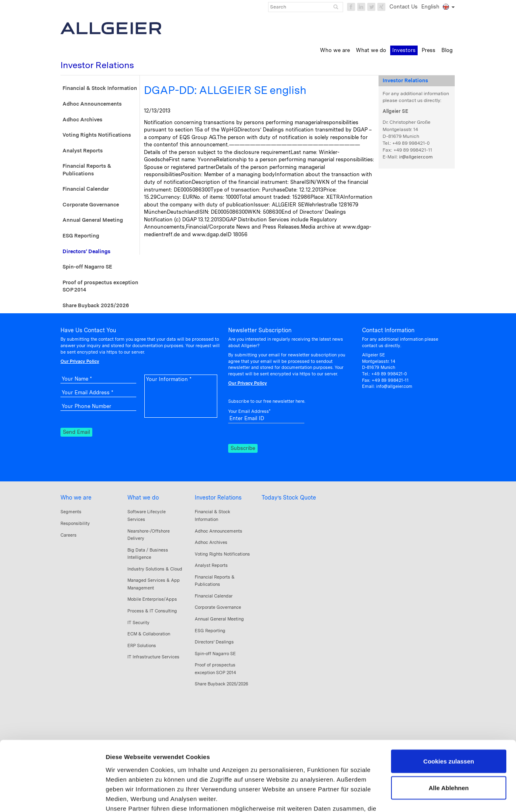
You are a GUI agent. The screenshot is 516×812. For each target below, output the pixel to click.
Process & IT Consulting (152, 611)
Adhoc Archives (82, 120)
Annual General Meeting (93, 220)
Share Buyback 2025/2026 (96, 305)
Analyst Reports (83, 151)
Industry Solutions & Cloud (155, 569)
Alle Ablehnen (448, 726)
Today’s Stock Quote (289, 498)
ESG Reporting (81, 236)
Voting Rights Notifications (97, 135)
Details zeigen (126, 796)
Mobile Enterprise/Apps (152, 599)
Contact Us (404, 7)
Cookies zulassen (449, 699)
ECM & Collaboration (149, 634)
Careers (69, 535)
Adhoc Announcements (92, 104)
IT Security (138, 623)
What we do (143, 498)
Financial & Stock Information (100, 88)
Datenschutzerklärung (177, 775)
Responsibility (75, 523)
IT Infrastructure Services (153, 657)
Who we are (76, 498)
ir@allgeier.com (416, 157)
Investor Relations (218, 498)
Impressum (123, 775)
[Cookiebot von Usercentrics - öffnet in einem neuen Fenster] (52, 796)
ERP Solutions (142, 645)
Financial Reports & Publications (87, 170)
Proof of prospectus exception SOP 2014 (100, 286)
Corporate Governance (91, 205)
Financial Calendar (86, 189)
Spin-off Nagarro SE (87, 267)
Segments (71, 512)
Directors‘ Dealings (86, 251)
